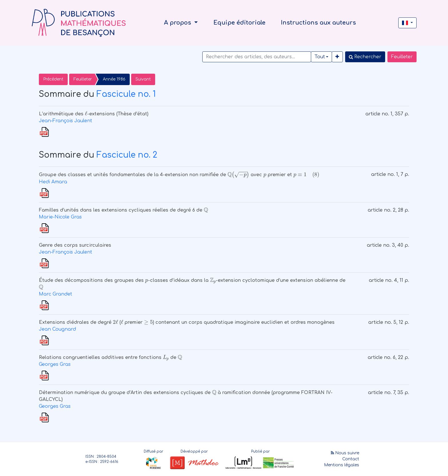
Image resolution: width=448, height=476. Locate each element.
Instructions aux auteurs (318, 23)
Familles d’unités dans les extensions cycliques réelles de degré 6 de (123, 210)
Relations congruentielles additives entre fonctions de (110, 357)
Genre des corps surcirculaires (75, 245)
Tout (320, 57)
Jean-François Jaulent (65, 121)
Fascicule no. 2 (127, 155)
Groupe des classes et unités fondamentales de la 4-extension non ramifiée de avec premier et (179, 175)
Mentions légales (342, 465)
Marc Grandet (55, 294)
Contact (351, 459)
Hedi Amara (53, 182)
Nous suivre (345, 453)
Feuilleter (402, 57)
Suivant (143, 79)
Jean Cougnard (57, 329)
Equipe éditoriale (239, 23)
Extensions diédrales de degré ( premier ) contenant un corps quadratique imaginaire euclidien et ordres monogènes (187, 322)
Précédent (53, 79)
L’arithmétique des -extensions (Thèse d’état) (94, 114)
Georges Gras (55, 364)
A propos (178, 23)
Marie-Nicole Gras (60, 217)
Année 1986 (114, 79)
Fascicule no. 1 (126, 94)
